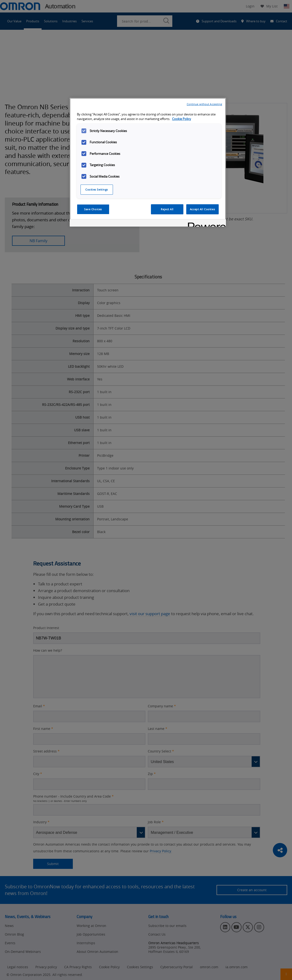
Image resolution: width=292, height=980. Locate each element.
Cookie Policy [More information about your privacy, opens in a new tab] (182, 119)
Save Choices (93, 209)
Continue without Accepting (205, 104)
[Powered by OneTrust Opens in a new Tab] (205, 224)
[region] (148, 162)
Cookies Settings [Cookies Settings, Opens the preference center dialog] (97, 189)
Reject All (167, 209)
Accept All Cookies (202, 209)
